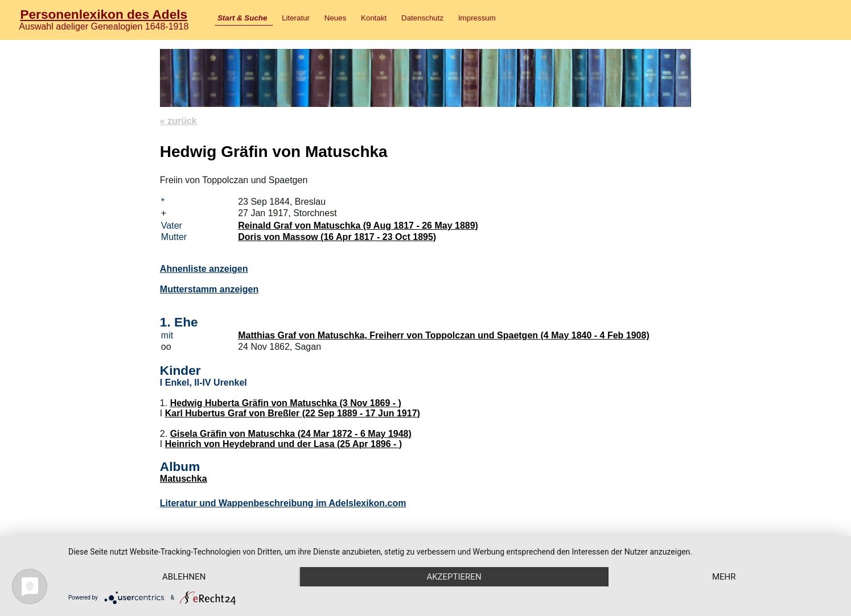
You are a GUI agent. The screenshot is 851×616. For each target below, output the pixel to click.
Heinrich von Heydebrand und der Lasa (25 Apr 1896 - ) (283, 444)
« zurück (178, 121)
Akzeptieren (454, 577)
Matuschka (184, 479)
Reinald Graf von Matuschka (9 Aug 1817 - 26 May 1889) (358, 226)
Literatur (296, 18)
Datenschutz (422, 18)
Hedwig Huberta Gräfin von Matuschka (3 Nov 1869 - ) (286, 403)
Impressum (477, 18)
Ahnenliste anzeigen (204, 269)
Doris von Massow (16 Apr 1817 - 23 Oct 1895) (337, 237)
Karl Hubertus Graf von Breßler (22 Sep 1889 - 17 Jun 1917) (293, 413)
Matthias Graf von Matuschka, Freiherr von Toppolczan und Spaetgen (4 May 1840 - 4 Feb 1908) (444, 335)
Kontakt (374, 18)
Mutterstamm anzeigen (209, 289)
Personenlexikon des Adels (104, 14)
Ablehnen (184, 577)
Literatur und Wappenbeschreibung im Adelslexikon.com (283, 503)
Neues (336, 18)
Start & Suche (242, 18)
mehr (724, 577)
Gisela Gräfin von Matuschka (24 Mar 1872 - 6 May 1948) (291, 434)
